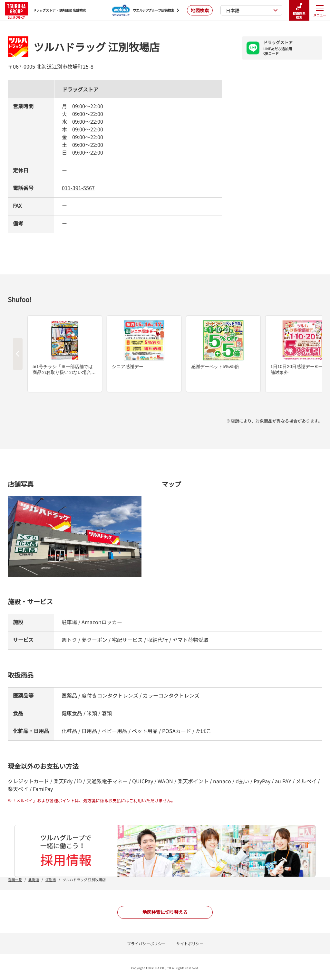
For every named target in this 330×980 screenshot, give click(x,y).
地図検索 (200, 10)
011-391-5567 (78, 188)
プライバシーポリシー (146, 943)
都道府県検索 (299, 10)
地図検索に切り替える (165, 912)
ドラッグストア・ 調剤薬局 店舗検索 (45, 10)
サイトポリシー (190, 943)
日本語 (252, 10)
